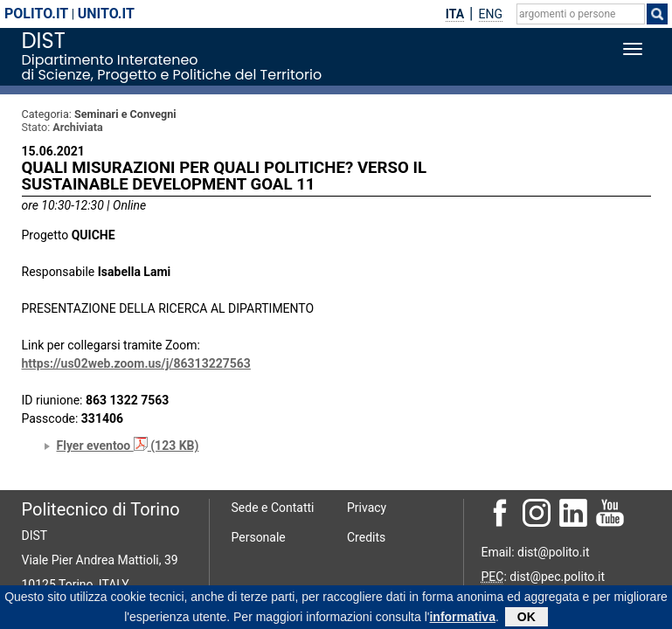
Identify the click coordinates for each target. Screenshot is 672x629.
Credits (366, 537)
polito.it (36, 14)
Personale (259, 537)
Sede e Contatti (273, 508)
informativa (462, 619)
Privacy (367, 508)
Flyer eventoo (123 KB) (128, 446)
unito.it (106, 14)
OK (527, 619)
